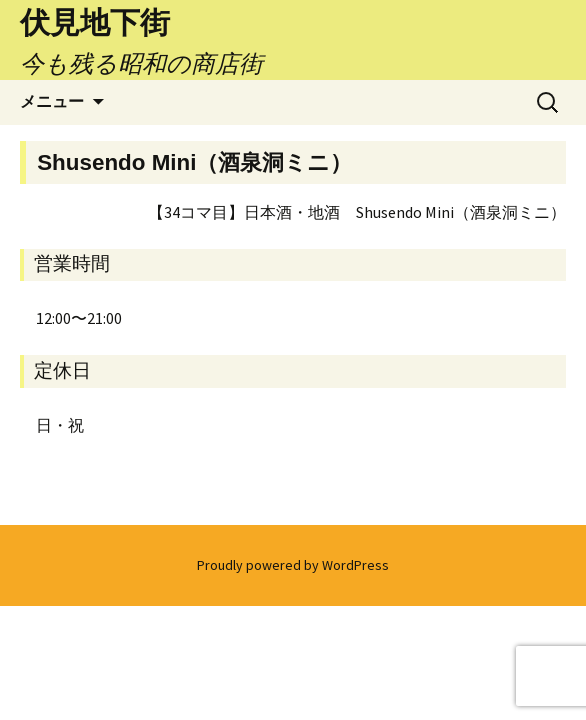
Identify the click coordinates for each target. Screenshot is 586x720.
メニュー (52, 101)
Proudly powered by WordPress (293, 565)
